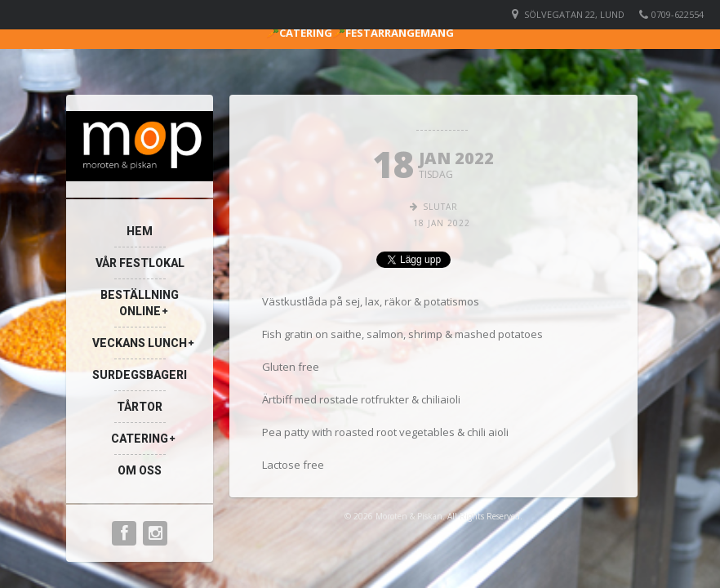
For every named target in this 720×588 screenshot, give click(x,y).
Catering (140, 439)
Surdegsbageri (140, 375)
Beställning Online (140, 303)
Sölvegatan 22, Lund (574, 14)
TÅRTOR (140, 407)
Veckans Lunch (140, 343)
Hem (140, 231)
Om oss (140, 470)
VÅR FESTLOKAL (140, 263)
